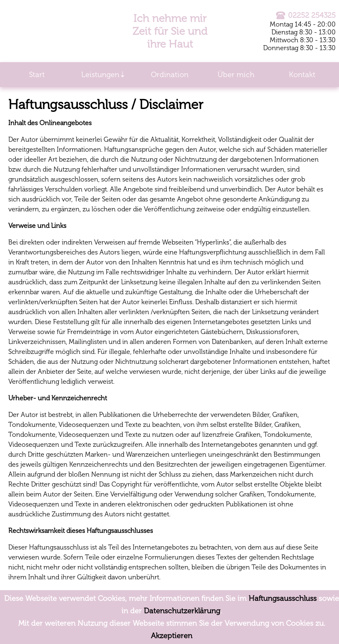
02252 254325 (306, 15)
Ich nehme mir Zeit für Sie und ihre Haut (170, 31)
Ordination (170, 75)
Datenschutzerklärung (182, 611)
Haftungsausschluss (283, 598)
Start (37, 75)
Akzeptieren (172, 636)
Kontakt (302, 75)
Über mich (236, 75)
